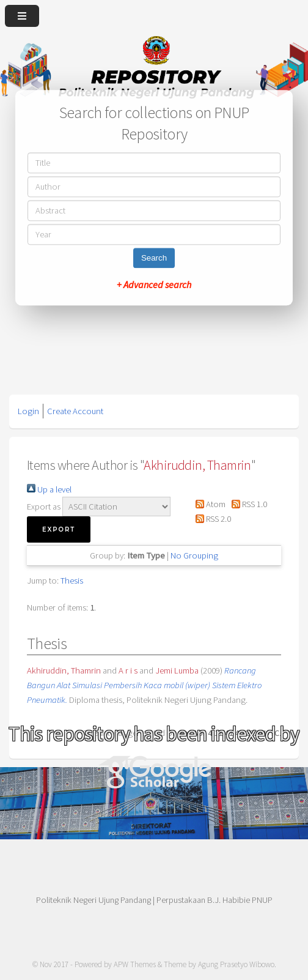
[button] (59, 529)
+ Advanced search (154, 285)
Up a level (49, 489)
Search (154, 258)
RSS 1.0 (247, 504)
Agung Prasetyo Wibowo (236, 964)
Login (28, 411)
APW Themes (135, 964)
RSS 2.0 (211, 519)
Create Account (75, 411)
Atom (208, 504)
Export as (44, 507)
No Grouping (194, 555)
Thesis (72, 581)
